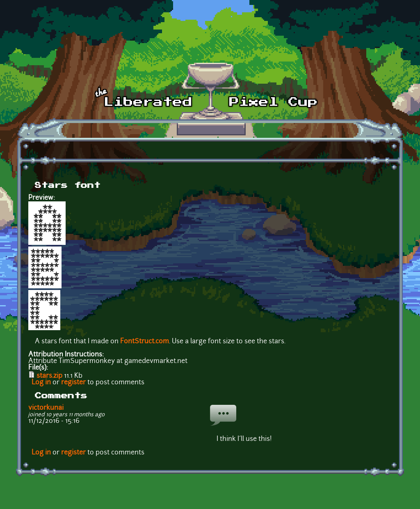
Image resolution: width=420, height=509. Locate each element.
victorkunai (46, 408)
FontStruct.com (145, 342)
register (73, 383)
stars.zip (49, 376)
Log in (41, 383)
